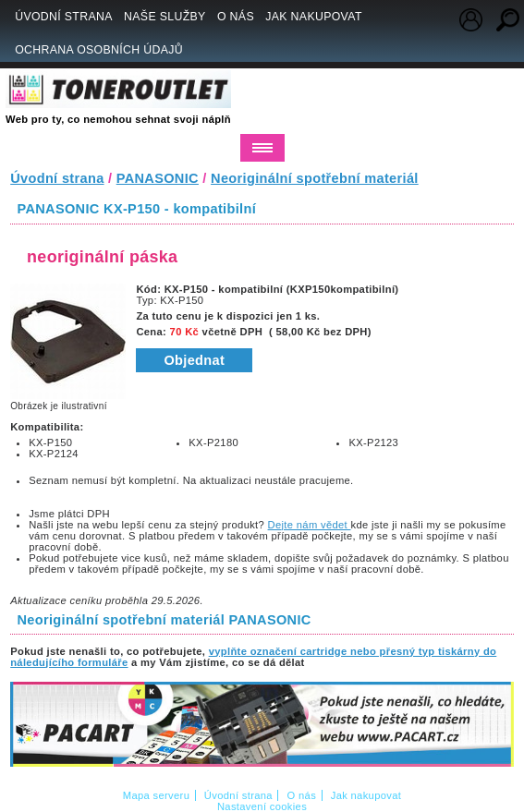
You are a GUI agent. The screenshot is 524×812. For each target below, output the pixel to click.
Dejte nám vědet (310, 525)
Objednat (194, 360)
